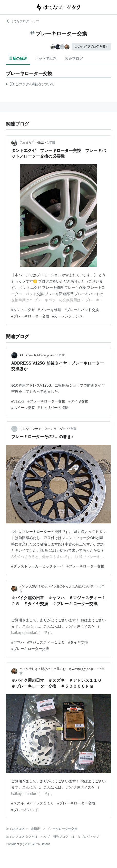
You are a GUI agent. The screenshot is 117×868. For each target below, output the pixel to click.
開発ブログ (61, 837)
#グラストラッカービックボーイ (37, 566)
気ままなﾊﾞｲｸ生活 (32, 142)
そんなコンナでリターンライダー (43, 429)
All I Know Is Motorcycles (37, 355)
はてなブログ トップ (22, 21)
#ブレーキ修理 (50, 310)
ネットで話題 (46, 58)
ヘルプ (45, 837)
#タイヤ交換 (79, 401)
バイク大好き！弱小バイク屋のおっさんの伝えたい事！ (58, 586)
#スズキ (18, 803)
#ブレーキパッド (25, 810)
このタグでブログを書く (91, 47)
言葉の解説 (18, 58)
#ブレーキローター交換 (30, 316)
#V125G (18, 401)
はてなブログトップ (85, 837)
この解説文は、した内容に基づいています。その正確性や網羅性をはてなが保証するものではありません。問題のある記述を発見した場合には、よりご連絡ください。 (30, 85)
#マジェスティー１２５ (46, 642)
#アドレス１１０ (41, 803)
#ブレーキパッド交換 (82, 310)
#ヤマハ (18, 642)
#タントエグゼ (23, 310)
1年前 (51, 142)
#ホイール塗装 (23, 408)
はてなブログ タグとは (22, 837)
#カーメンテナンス (68, 316)
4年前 (61, 355)
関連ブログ (74, 58)
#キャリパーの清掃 (53, 408)
